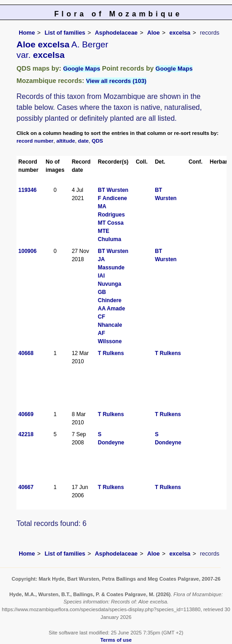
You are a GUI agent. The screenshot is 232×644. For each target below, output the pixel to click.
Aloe (153, 33)
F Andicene (112, 198)
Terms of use (116, 640)
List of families (65, 33)
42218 (26, 434)
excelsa (180, 33)
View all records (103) (116, 81)
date (83, 141)
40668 (26, 353)
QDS (97, 141)
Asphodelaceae (116, 33)
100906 (27, 251)
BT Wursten (113, 190)
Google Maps (82, 69)
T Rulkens (111, 353)
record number (35, 141)
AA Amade (111, 309)
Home (27, 33)
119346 (27, 190)
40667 (26, 487)
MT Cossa (111, 223)
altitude (66, 141)
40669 (26, 414)
